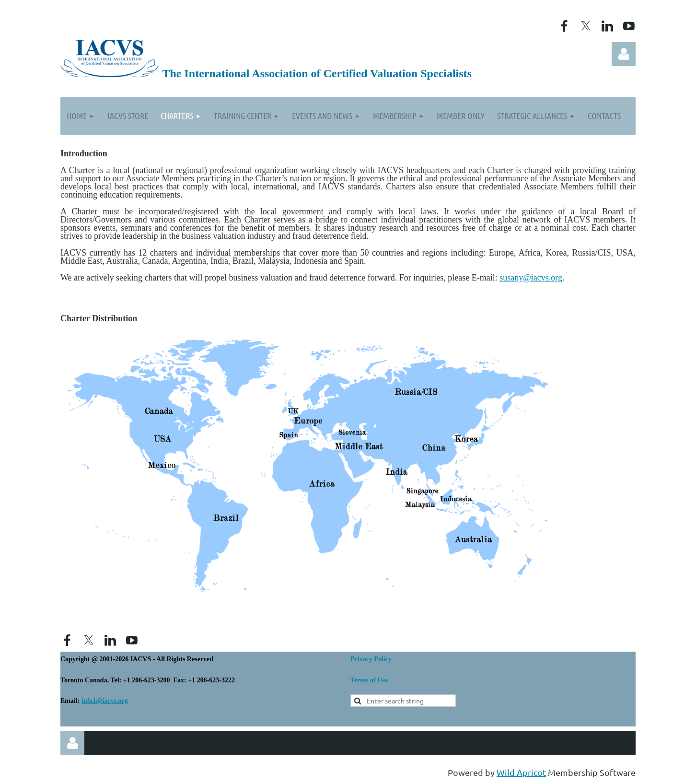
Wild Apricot (521, 772)
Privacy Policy (371, 659)
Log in (624, 54)
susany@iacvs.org (531, 278)
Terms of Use (369, 680)
